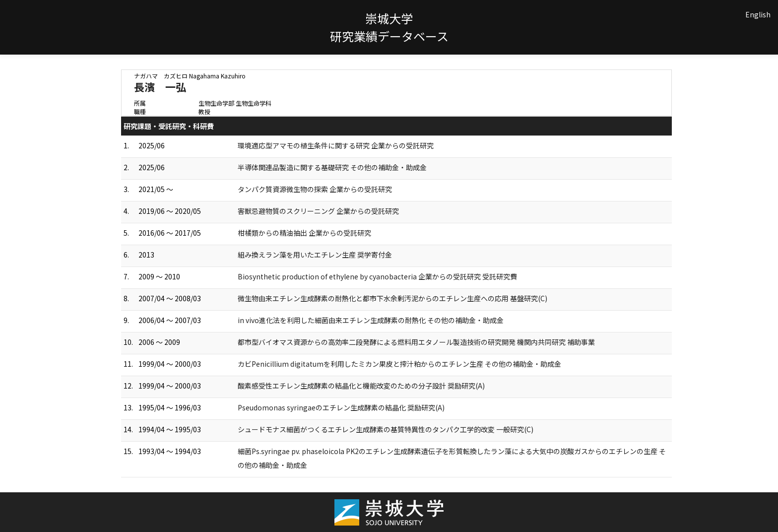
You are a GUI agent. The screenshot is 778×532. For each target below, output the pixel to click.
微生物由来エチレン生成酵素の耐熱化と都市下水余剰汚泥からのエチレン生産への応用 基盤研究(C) (392, 298)
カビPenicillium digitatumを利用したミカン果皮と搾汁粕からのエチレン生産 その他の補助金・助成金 (399, 364)
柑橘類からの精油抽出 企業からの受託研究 (304, 233)
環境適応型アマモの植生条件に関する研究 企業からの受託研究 (336, 145)
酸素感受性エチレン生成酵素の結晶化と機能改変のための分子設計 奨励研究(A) (361, 386)
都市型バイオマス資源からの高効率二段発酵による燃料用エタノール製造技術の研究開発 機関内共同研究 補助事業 (416, 342)
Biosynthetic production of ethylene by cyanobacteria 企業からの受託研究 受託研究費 (377, 276)
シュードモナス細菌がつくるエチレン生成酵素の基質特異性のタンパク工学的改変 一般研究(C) (386, 429)
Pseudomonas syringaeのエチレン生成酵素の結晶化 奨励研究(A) (341, 407)
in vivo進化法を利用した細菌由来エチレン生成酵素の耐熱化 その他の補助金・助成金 (371, 320)
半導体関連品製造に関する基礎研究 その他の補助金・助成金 (332, 167)
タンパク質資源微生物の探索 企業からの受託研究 (315, 189)
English (758, 14)
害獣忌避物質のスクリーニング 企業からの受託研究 (318, 211)
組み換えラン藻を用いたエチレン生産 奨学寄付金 (315, 255)
